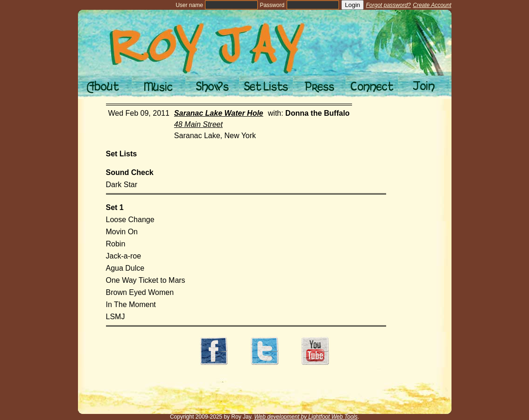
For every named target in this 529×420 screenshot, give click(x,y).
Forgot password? (388, 5)
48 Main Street (198, 124)
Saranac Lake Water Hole (219, 113)
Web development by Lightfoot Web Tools (306, 417)
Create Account (432, 5)
